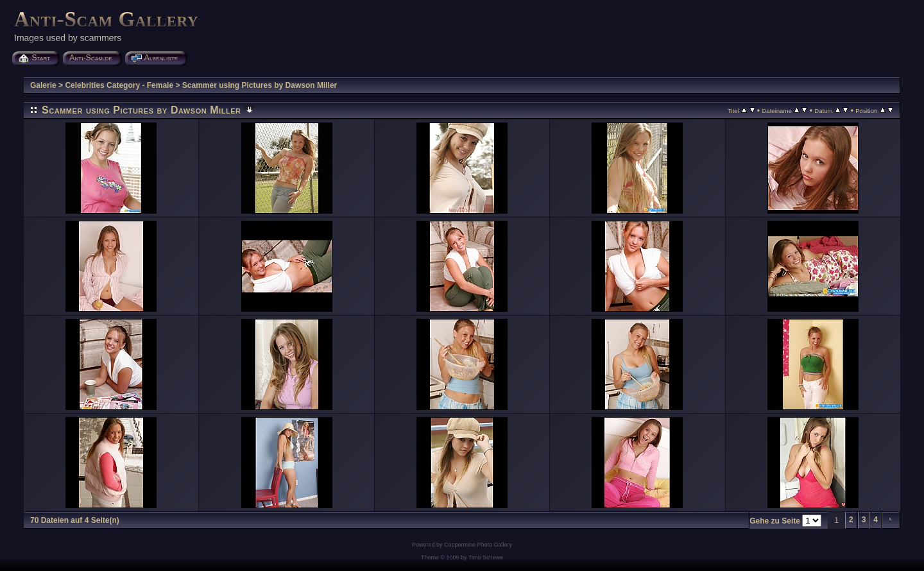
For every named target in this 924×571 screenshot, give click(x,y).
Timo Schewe (486, 558)
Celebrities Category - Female (119, 85)
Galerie (43, 85)
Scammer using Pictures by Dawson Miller (260, 85)
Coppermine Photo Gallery (478, 545)
